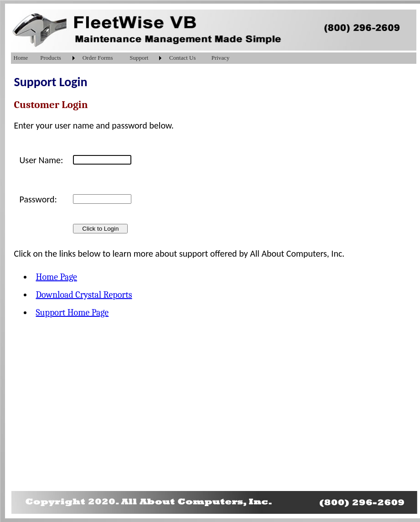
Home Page (57, 277)
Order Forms (98, 58)
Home (21, 58)
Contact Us (182, 58)
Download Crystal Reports (84, 295)
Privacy (221, 58)
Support (139, 58)
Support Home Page (73, 313)
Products (51, 58)
